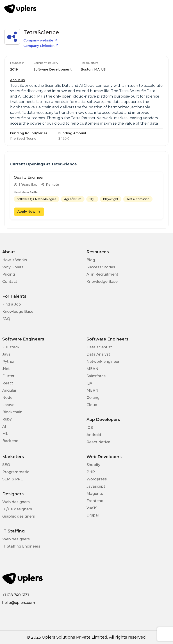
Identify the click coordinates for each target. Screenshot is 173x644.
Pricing (9, 274)
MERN (92, 390)
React (8, 383)
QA (89, 383)
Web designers (16, 502)
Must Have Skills (26, 192)
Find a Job (12, 304)
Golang (93, 398)
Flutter (8, 376)
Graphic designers (19, 516)
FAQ (6, 319)
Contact (10, 282)
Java (6, 354)
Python (9, 362)
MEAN (92, 369)
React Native (98, 442)
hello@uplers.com (19, 603)
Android (94, 435)
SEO (6, 465)
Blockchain (12, 412)
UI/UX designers (17, 509)
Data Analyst (98, 354)
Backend (10, 441)
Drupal (93, 515)
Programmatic (16, 472)
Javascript (96, 486)
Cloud (92, 405)
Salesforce (96, 376)
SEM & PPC (13, 479)
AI (4, 426)
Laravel (9, 405)
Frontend (95, 501)
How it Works (15, 260)
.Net (6, 369)
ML (5, 434)
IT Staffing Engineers (21, 546)
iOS (90, 428)
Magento (95, 494)
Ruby (7, 419)
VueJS (92, 508)
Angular (9, 390)
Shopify (93, 465)
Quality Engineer (29, 177)
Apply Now (29, 212)
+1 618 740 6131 (16, 595)
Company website (40, 40)
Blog (91, 260)
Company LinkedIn (41, 46)
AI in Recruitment (102, 274)
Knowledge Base (102, 282)
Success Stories (101, 267)
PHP (91, 472)
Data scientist (99, 347)
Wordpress (97, 479)
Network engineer (103, 362)
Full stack (11, 347)
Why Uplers (13, 267)
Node (7, 398)
